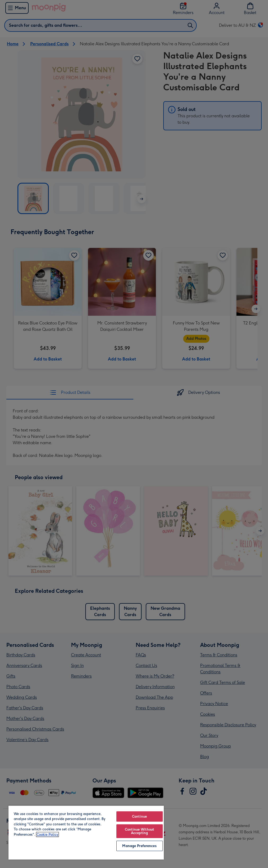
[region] (86, 832)
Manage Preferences (139, 846)
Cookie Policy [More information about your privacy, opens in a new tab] (47, 834)
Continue (139, 816)
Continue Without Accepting (139, 831)
